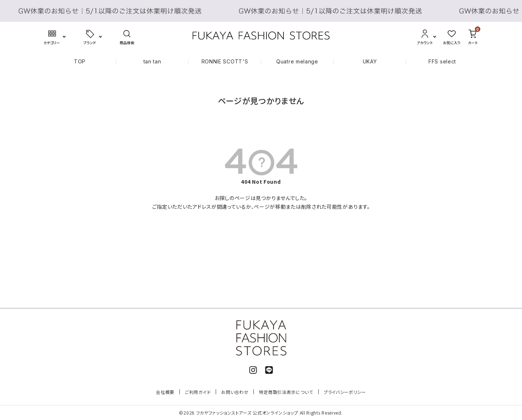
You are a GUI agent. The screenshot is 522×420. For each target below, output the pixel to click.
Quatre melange (297, 61)
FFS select (442, 61)
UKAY (370, 61)
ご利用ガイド (198, 392)
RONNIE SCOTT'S (225, 61)
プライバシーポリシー (345, 392)
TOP (80, 61)
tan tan (152, 61)
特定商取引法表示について (286, 392)
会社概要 (165, 392)
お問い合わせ (235, 392)
